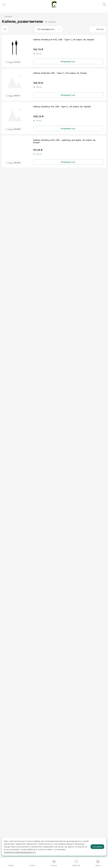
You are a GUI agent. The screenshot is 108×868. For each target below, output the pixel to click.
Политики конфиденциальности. (20, 852)
